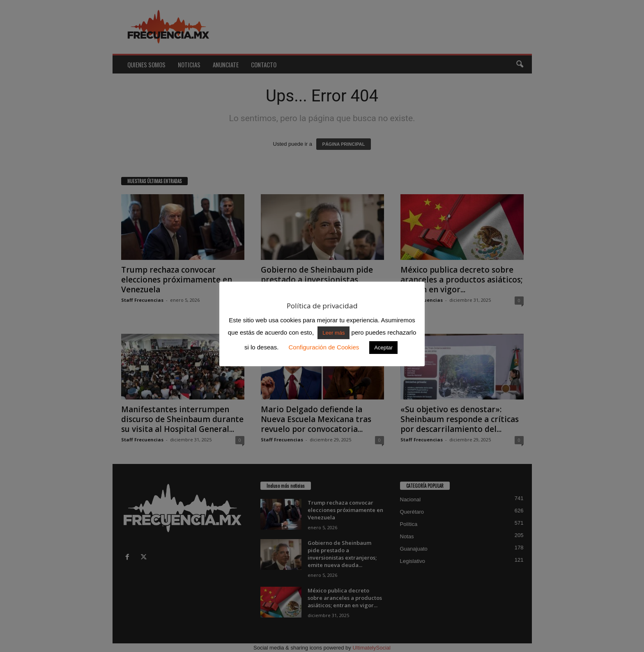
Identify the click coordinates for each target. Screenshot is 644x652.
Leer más (333, 333)
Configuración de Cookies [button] (324, 347)
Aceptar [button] (383, 348)
